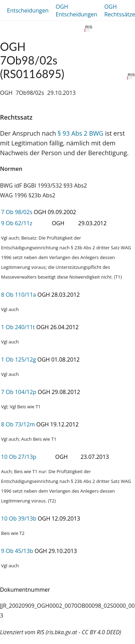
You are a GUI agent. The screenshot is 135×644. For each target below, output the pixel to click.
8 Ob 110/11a (18, 295)
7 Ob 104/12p (19, 392)
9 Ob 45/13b (17, 551)
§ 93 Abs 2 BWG (80, 133)
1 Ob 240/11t (18, 327)
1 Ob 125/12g (18, 359)
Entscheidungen (28, 10)
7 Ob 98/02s (17, 212)
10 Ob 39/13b (19, 518)
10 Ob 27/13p (19, 457)
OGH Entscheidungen (76, 10)
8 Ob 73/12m (18, 424)
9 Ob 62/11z (17, 223)
